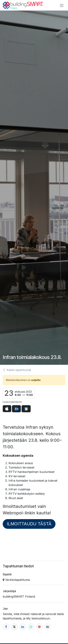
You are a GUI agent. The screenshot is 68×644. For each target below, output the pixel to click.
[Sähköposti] (48, 627)
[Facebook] (6, 627)
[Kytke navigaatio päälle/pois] (62, 5)
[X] (14, 627)
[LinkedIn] (23, 627)
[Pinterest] (39, 627)
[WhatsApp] (31, 627)
